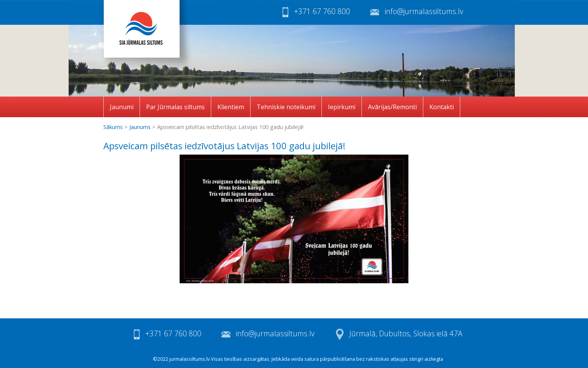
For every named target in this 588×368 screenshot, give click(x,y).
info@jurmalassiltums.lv (424, 11)
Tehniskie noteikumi (286, 107)
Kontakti (442, 107)
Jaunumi (122, 107)
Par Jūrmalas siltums (175, 107)
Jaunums (140, 127)
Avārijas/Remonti (392, 107)
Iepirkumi (342, 107)
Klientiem (231, 107)
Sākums (113, 127)
